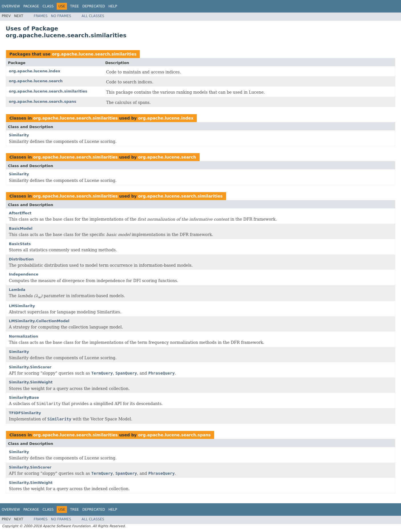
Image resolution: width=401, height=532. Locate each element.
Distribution (21, 259)
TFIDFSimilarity (25, 413)
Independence (24, 274)
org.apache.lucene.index (35, 71)
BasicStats (20, 244)
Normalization (23, 336)
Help (113, 6)
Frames (41, 16)
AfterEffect (20, 213)
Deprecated (94, 6)
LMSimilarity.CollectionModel (39, 321)
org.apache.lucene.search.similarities (94, 54)
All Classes (93, 16)
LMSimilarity (22, 306)
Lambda (17, 290)
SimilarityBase (24, 398)
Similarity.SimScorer (30, 367)
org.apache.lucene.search (36, 81)
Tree (74, 6)
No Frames (61, 16)
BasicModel (21, 228)
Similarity (19, 135)
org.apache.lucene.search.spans (43, 101)
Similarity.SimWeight (31, 382)
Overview (11, 6)
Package (31, 6)
